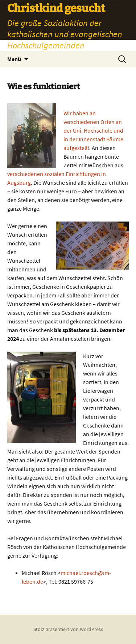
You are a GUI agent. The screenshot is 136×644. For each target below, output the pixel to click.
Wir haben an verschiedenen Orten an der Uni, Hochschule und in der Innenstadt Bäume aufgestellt (93, 130)
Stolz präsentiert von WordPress (68, 629)
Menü (14, 59)
